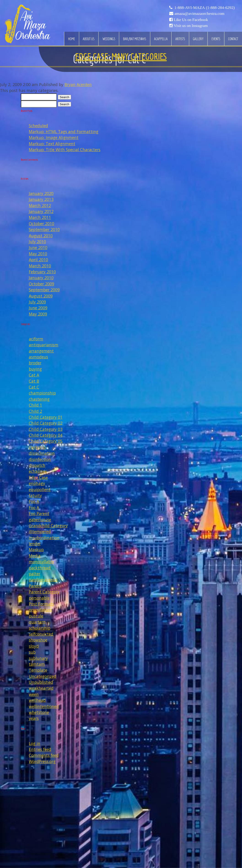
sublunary (38, 658)
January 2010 (41, 278)
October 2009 (42, 284)
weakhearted (41, 688)
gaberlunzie (40, 520)
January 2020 (41, 193)
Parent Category (44, 592)
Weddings (109, 39)
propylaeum (40, 610)
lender (35, 544)
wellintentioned (44, 706)
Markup (36, 550)
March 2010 (40, 266)
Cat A (34, 375)
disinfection (40, 459)
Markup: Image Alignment (54, 137)
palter (35, 574)
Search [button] (65, 97)
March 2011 (40, 217)
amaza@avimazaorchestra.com (199, 13)
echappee (38, 471)
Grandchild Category (48, 526)
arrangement (41, 351)
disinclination (42, 453)
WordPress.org (42, 761)
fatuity (35, 495)
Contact (233, 39)
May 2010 (38, 254)
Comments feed (44, 755)
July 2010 (37, 242)
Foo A (34, 501)
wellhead (37, 700)
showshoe (38, 640)
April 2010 (38, 260)
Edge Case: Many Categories (121, 56)
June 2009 (38, 308)
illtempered (40, 531)
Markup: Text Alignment (52, 144)
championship (42, 393)
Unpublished (41, 682)
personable (39, 598)
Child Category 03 (46, 429)
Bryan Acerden (78, 84)
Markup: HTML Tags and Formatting (64, 132)
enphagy (37, 483)
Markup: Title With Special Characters (65, 150)
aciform (36, 339)
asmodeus (38, 357)
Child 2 (35, 411)
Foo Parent (39, 513)
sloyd (34, 646)
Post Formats (41, 604)
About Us (89, 39)
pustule (36, 616)
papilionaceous (43, 580)
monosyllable (41, 562)
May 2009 (38, 314)
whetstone (39, 712)
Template (38, 670)
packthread (40, 568)
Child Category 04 (46, 435)
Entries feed (40, 749)
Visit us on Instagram (191, 26)
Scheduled (38, 126)
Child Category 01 (46, 417)
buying (35, 369)
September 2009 (44, 290)
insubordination (44, 538)
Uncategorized (43, 676)
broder (35, 363)
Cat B (34, 381)
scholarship (40, 628)
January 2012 (41, 211)
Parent (35, 586)
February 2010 (42, 272)
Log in (35, 743)
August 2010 (41, 236)
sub (32, 652)
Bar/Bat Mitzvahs (135, 39)
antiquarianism (44, 345)
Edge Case (38, 477)
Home (72, 39)
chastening (39, 399)
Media (35, 556)
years (34, 718)
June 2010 (38, 247)
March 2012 (40, 205)
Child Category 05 (46, 441)
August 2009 (41, 296)
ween (34, 694)
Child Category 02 (46, 423)
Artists (180, 39)
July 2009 (37, 302)
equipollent (40, 489)
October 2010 (42, 224)
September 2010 (44, 229)
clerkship (37, 447)
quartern (37, 622)
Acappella (161, 39)
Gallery (198, 39)
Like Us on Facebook (191, 20)
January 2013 (41, 199)
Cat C (34, 387)
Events (216, 39)
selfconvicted (41, 634)
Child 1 (35, 405)
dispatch (37, 465)
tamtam (37, 664)
